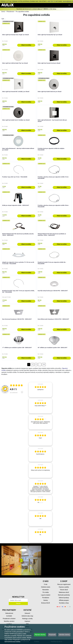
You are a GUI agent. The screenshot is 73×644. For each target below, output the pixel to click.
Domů (3, 12)
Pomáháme (46, 598)
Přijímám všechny (40, 635)
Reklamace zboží (64, 592)
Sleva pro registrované (64, 584)
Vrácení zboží (64, 590)
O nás (46, 584)
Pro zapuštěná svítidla (22, 12)
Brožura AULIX (46, 603)
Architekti (9, 616)
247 (14, 392)
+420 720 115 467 (53, 1)
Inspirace (27, 621)
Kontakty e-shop (64, 603)
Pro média (46, 592)
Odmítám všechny (64, 635)
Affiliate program (64, 600)
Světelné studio (46, 587)
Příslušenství (10, 12)
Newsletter (46, 590)
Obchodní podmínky (64, 595)
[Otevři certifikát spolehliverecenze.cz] (16, 386)
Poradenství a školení (9, 619)
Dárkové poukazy (64, 598)
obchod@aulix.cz (68, 1)
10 (44, 364)
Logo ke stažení (46, 595)
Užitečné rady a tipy (27, 616)
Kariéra (46, 600)
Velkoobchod (9, 613)
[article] (40, 390)
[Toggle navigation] (69, 5)
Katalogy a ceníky (27, 619)
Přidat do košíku (26, 45)
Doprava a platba (64, 587)
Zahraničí (27, 613)
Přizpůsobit (52, 635)
